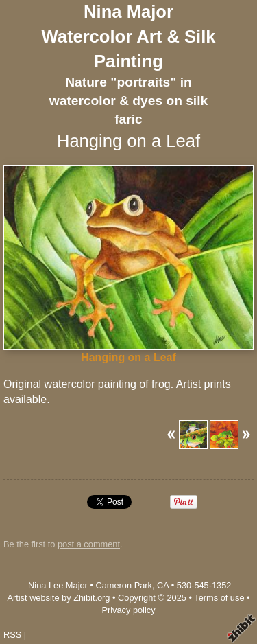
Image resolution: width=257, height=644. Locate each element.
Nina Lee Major (58, 585)
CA (163, 585)
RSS (12, 635)
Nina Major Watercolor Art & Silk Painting (128, 36)
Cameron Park (124, 585)
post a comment (89, 544)
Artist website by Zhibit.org (58, 598)
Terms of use (219, 598)
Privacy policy (128, 610)
